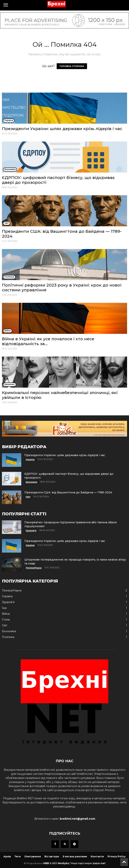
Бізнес (9, 45)
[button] (59, 132)
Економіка (13, 69)
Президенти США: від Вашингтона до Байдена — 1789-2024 (68, 492)
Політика (12, 38)
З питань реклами (75, 856)
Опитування (33, 856)
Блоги (9, 123)
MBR (46, 863)
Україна (10, 22)
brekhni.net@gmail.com (77, 819)
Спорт (9, 61)
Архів (7, 856)
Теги (18, 856)
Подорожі (13, 115)
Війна (8, 30)
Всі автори (52, 856)
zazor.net (99, 863)
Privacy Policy (117, 856)
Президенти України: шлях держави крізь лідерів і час (65, 455)
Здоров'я (12, 53)
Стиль (9, 84)
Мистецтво (14, 108)
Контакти (97, 856)
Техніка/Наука (16, 92)
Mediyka (63, 863)
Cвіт (6, 14)
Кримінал (12, 76)
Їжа (6, 100)
